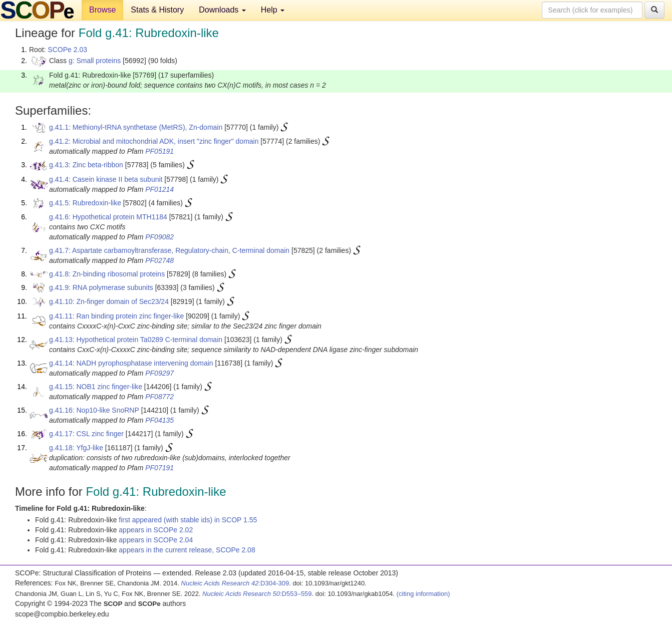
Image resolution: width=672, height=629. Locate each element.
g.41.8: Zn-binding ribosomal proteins (107, 274)
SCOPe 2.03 (67, 50)
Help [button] (273, 10)
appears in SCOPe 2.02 (156, 530)
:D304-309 (235, 583)
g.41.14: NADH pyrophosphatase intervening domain (131, 363)
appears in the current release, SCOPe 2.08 (187, 550)
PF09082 (159, 237)
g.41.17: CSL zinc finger (86, 434)
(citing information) (423, 594)
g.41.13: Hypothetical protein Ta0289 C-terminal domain (136, 340)
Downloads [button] (222, 10)
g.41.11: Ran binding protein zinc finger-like (116, 316)
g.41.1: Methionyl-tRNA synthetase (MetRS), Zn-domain (136, 127)
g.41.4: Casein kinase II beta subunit (106, 179)
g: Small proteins (95, 61)
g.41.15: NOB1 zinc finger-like (96, 387)
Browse (102, 10)
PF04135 (159, 420)
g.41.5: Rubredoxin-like (85, 203)
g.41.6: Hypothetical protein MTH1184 (108, 217)
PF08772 (159, 397)
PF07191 (159, 468)
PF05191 (159, 151)
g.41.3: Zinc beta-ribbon (86, 165)
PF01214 (159, 189)
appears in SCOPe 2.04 (156, 540)
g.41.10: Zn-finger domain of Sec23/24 (109, 301)
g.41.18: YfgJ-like (76, 448)
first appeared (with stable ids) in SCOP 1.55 (188, 520)
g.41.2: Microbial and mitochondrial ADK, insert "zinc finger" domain (154, 141)
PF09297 (159, 373)
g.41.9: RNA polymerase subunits (101, 287)
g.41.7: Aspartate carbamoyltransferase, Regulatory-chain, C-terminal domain (169, 250)
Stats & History (157, 10)
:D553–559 (257, 594)
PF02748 (159, 260)
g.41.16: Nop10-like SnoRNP (94, 410)
